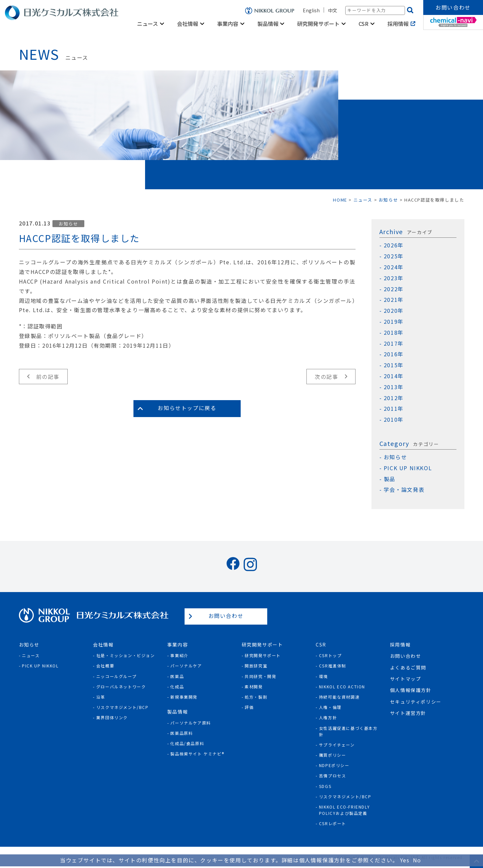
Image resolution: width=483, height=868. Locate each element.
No (417, 860)
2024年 (394, 267)
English (311, 10)
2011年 (394, 409)
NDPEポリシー (334, 765)
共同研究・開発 (260, 676)
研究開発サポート (318, 24)
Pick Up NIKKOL (40, 666)
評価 (249, 707)
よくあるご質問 (408, 667)
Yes (405, 860)
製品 (390, 479)
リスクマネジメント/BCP (122, 707)
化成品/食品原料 (187, 743)
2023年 (394, 278)
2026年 (394, 245)
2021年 (394, 300)
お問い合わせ (453, 7)
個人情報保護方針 (411, 690)
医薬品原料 (182, 733)
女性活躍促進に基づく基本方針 (348, 731)
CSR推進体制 (333, 666)
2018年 (394, 333)
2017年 (394, 344)
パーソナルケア (186, 666)
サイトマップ (406, 679)
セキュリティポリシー (416, 702)
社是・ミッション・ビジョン (126, 655)
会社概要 (105, 666)
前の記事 (48, 377)
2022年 (394, 289)
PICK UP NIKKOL (408, 468)
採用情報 (398, 24)
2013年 (394, 387)
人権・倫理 (330, 707)
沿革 (101, 697)
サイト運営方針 (408, 713)
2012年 (394, 398)
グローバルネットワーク (121, 687)
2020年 (394, 311)
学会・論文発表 (404, 490)
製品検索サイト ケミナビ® (197, 754)
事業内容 (228, 24)
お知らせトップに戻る (187, 408)
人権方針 (328, 717)
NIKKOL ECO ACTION (342, 687)
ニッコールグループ (116, 676)
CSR (363, 24)
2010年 (394, 420)
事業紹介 (179, 655)
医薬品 (177, 676)
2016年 (394, 354)
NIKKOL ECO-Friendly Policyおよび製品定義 (344, 810)
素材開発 (254, 687)
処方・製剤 (256, 697)
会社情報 (188, 24)
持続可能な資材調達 (339, 697)
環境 (323, 676)
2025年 (394, 256)
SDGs (325, 786)
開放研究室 (256, 666)
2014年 (394, 376)
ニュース (148, 24)
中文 (333, 10)
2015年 (394, 365)
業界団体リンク (112, 717)
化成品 (177, 687)
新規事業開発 (184, 697)
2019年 (394, 322)
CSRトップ (330, 655)
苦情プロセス (333, 776)
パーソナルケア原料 (191, 723)
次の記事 (326, 377)
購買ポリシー (333, 755)
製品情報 (268, 24)
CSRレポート (333, 823)
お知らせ (68, 224)
